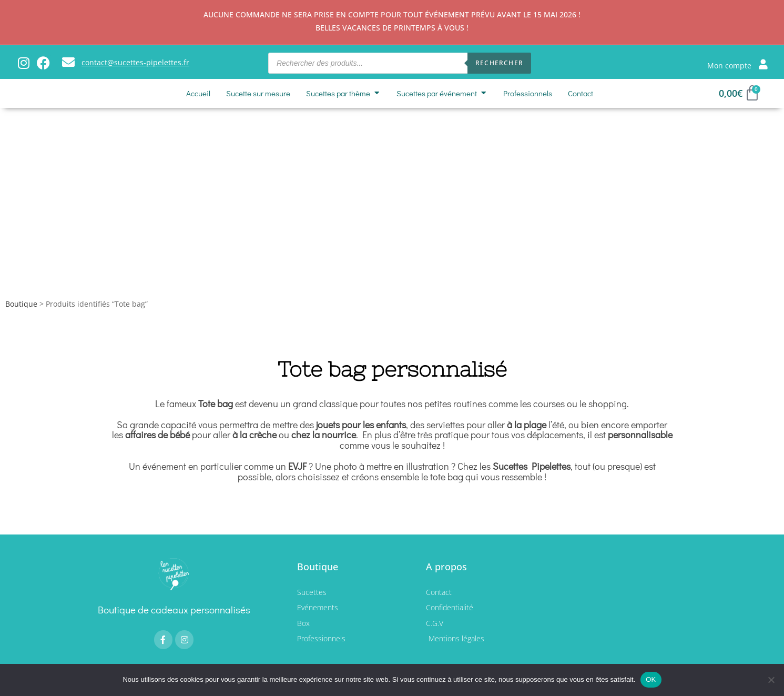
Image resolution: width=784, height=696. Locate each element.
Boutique (21, 305)
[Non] (771, 680)
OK (651, 679)
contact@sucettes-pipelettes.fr (135, 62)
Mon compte (729, 65)
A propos (446, 568)
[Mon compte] (763, 64)
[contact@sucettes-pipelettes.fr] (68, 62)
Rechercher (499, 63)
